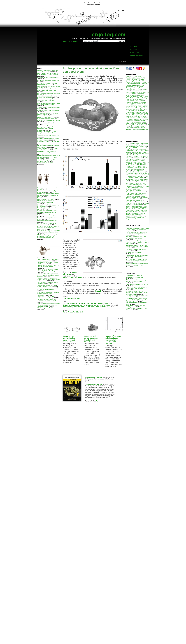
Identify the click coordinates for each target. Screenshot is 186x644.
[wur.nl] (98, 291)
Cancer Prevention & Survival (73, 312)
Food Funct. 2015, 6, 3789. (72, 298)
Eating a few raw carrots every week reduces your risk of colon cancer (87, 305)
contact (76, 41)
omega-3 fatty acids (71, 273)
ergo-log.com (109, 35)
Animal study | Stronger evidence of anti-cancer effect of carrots (84, 307)
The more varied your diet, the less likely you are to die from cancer (86, 303)
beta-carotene (76, 278)
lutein (65, 278)
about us (66, 41)
